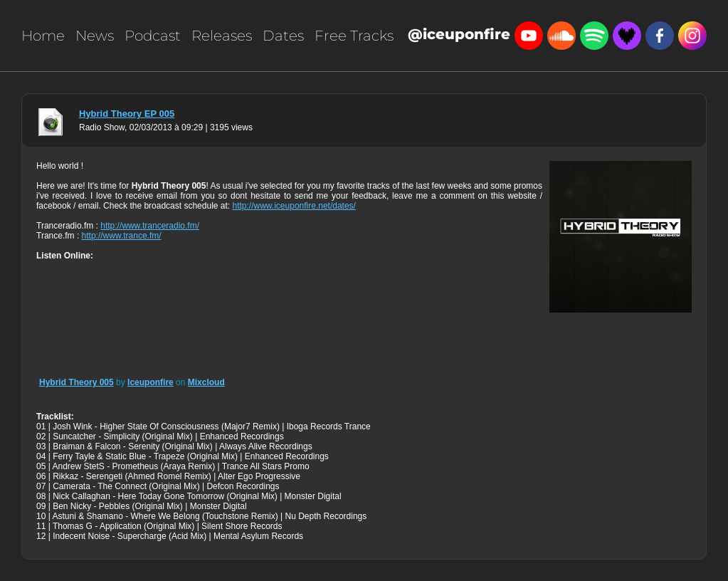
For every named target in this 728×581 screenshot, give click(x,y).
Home (43, 36)
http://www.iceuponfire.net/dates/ (294, 206)
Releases (222, 36)
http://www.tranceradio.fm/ (150, 226)
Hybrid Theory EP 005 (127, 114)
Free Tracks (354, 36)
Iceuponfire (151, 382)
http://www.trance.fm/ (122, 236)
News (95, 36)
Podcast (153, 36)
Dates (283, 36)
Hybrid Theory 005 (77, 382)
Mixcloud (206, 382)
